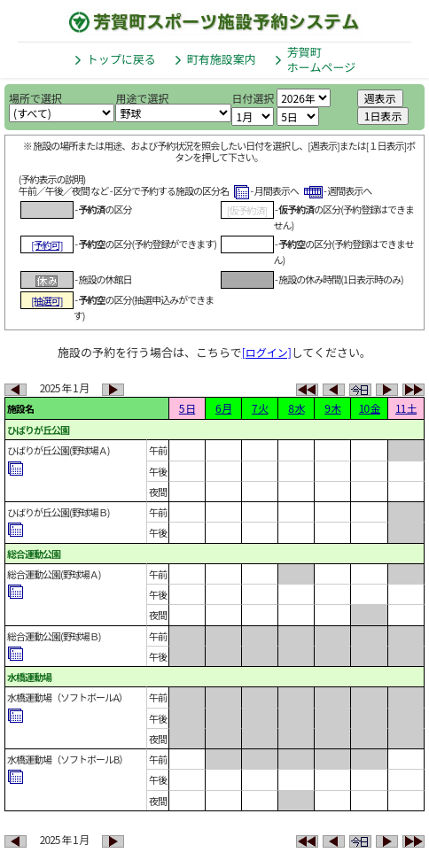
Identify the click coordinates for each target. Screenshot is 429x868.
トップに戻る (121, 59)
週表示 (380, 98)
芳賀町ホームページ (321, 59)
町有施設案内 (222, 59)
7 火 (260, 408)
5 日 (187, 408)
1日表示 (383, 116)
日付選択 (253, 98)
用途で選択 (142, 98)
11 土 (406, 408)
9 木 (332, 408)
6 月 (223, 408)
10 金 (370, 408)
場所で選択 (35, 98)
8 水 (296, 408)
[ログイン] (267, 352)
